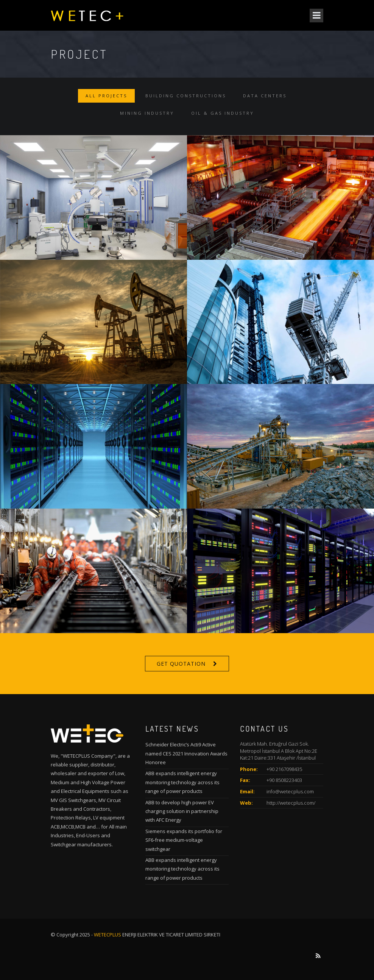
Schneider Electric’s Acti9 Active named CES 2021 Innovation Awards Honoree (186, 753)
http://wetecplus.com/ (291, 803)
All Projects (106, 96)
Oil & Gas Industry (223, 113)
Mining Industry (147, 113)
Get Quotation (181, 664)
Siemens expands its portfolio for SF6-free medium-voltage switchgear (184, 840)
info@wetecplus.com (290, 791)
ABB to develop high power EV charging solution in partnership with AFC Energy (182, 811)
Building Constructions (186, 96)
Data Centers (265, 96)
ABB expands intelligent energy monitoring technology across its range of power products (182, 782)
